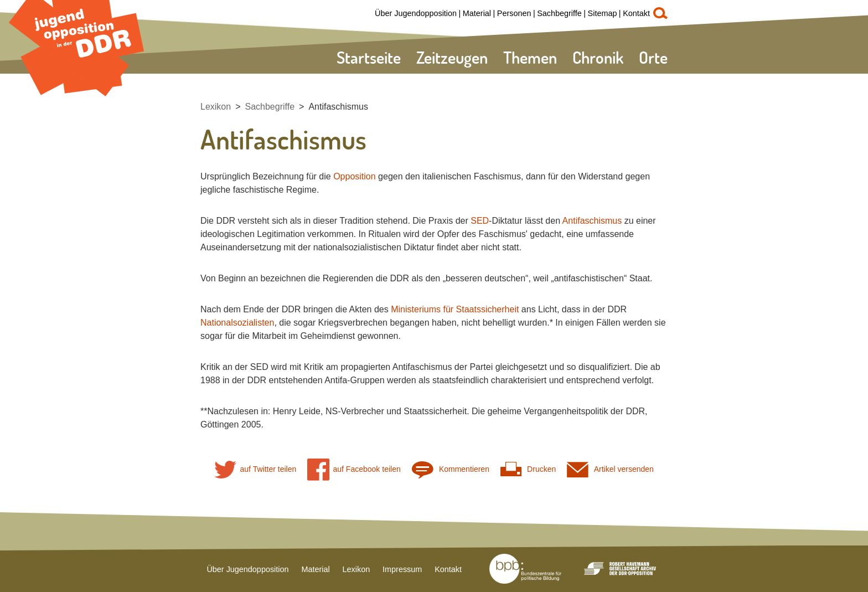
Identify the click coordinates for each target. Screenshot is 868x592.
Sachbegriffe (559, 13)
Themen (530, 57)
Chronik (598, 57)
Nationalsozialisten (237, 323)
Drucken (528, 469)
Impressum (402, 569)
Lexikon (216, 107)
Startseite (369, 57)
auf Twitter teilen (255, 469)
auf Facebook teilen (354, 469)
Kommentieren (451, 469)
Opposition (355, 176)
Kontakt (636, 13)
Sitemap (603, 13)
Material (477, 13)
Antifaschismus (338, 107)
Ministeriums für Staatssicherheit (455, 309)
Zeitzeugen (452, 57)
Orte (653, 57)
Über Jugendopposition (416, 13)
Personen (514, 13)
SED (480, 221)
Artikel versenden (610, 469)
